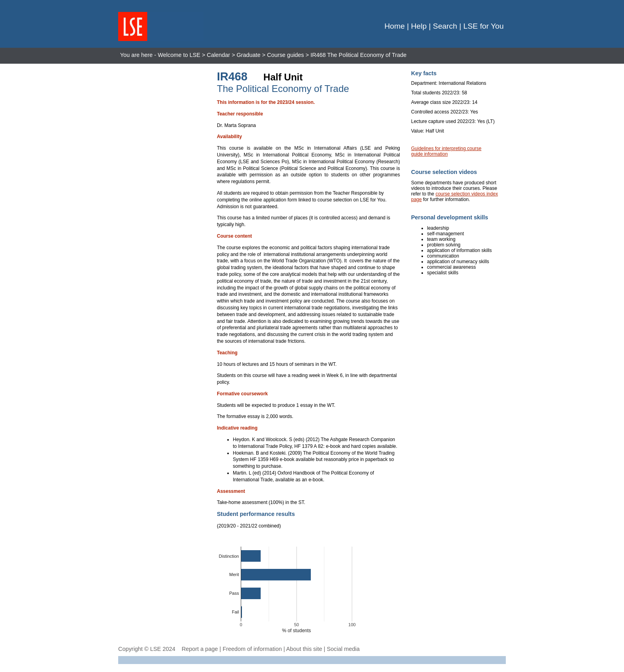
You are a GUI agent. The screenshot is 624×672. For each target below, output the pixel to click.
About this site (304, 649)
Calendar (218, 55)
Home (395, 26)
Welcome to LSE (179, 55)
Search (445, 26)
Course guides (286, 55)
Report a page (200, 649)
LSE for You (483, 26)
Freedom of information (252, 649)
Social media (343, 649)
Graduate (249, 55)
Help (419, 26)
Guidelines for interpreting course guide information (446, 151)
